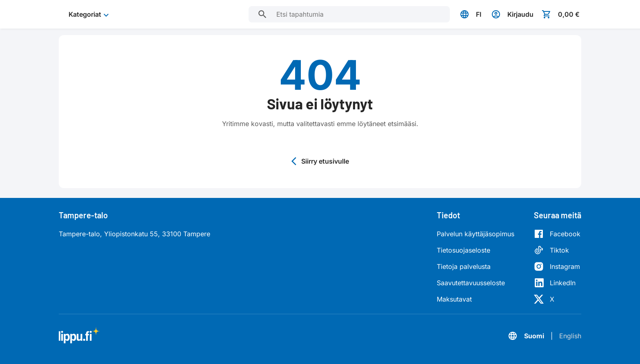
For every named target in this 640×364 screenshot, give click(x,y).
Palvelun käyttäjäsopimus (476, 234)
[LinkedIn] (557, 283)
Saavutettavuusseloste (471, 283)
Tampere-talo (83, 215)
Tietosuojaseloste (463, 250)
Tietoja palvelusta (464, 266)
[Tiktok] (557, 250)
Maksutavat (454, 299)
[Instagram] (557, 266)
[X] (557, 299)
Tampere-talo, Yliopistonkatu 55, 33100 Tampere (134, 234)
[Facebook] (557, 234)
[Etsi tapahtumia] (262, 14)
